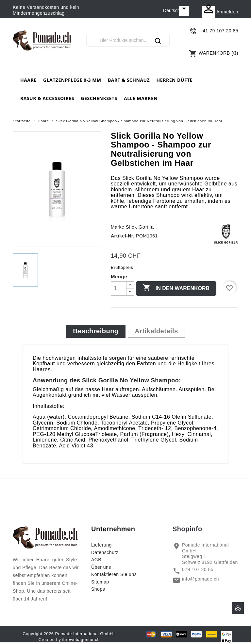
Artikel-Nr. (123, 236)
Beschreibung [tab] (96, 331)
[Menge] (119, 288)
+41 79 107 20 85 (219, 31)
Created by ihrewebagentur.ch (69, 640)
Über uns (101, 567)
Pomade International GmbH (84, 634)
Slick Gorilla (140, 227)
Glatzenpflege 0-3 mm (72, 80)
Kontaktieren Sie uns (114, 574)
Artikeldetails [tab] (156, 331)
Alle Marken (141, 98)
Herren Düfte (175, 80)
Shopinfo (187, 529)
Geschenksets (99, 98)
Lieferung (101, 545)
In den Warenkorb (176, 288)
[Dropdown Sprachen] (176, 11)
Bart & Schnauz (129, 80)
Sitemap (100, 582)
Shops (98, 589)
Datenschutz (105, 552)
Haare (28, 80)
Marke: (118, 227)
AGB (96, 560)
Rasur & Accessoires (47, 98)
